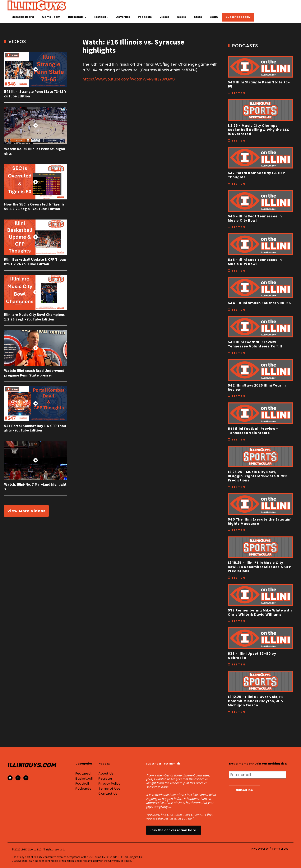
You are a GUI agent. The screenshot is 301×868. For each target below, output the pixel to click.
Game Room (51, 17)
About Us (106, 774)
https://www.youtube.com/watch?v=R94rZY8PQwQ (129, 79)
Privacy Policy (109, 784)
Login (214, 17)
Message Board (23, 17)
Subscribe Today (238, 17)
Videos (164, 17)
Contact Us (108, 794)
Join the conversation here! (174, 830)
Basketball (76, 17)
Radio (182, 17)
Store (198, 17)
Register (105, 779)
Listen (239, 93)
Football (100, 17)
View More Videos (26, 511)
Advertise (123, 17)
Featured (83, 774)
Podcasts (145, 17)
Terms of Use (109, 789)
